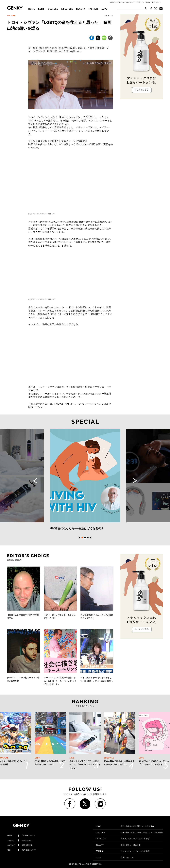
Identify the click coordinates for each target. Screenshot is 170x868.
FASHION (93, 9)
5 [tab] (91, 538)
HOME (32, 9)
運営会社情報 (20, 845)
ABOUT (149, 2)
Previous (35, 481)
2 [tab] (82, 538)
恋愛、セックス (114, 857)
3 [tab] (85, 538)
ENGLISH (157, 2)
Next (135, 481)
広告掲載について (21, 850)
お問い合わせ (20, 840)
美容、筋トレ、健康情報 (118, 845)
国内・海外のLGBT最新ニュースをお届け (125, 826)
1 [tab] (79, 538)
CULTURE (53, 9)
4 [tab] (88, 538)
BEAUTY (81, 9)
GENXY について (21, 836)
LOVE (104, 9)
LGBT (41, 9)
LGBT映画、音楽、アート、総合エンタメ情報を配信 (129, 832)
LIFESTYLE (67, 9)
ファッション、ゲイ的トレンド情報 (122, 851)
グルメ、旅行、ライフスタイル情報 (122, 839)
